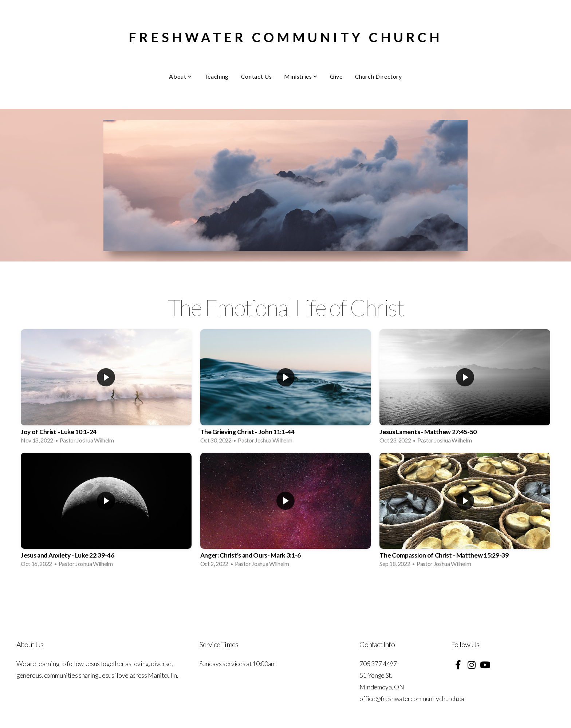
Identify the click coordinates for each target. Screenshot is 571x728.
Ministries (301, 76)
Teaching (216, 76)
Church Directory (379, 76)
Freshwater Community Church (286, 37)
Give (336, 76)
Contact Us (256, 76)
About (180, 76)
